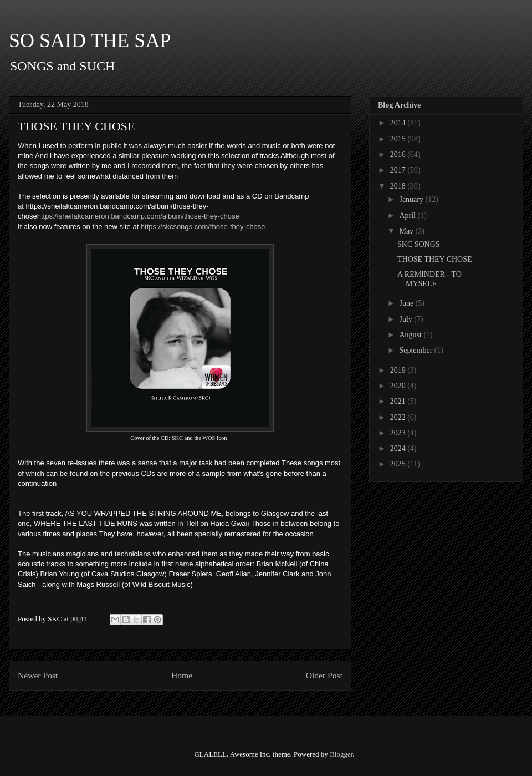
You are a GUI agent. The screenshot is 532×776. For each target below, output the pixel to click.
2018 (399, 186)
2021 (399, 401)
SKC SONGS (419, 244)
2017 (399, 170)
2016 (399, 154)
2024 (399, 448)
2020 (399, 386)
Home (182, 675)
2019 (399, 370)
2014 (399, 123)
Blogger (341, 754)
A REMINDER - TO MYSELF (429, 279)
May (407, 231)
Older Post (324, 675)
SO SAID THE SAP (90, 40)
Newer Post (38, 675)
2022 (399, 417)
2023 (399, 433)
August (411, 335)
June (407, 303)
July (406, 319)
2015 (399, 139)
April (408, 215)
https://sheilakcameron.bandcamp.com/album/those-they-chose (138, 216)
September (416, 350)
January (412, 199)
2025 (399, 464)
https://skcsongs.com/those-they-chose (203, 227)
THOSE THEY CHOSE (435, 259)
